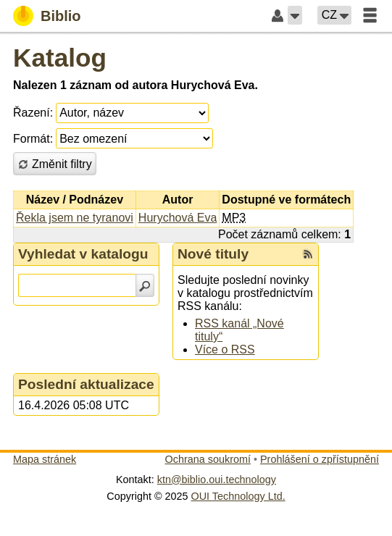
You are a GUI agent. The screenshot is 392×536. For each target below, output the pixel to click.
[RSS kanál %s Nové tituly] (308, 254)
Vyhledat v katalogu (83, 254)
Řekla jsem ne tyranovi (75, 218)
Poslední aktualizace (86, 384)
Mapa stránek (45, 459)
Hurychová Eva (178, 218)
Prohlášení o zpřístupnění (320, 459)
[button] (295, 15)
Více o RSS (225, 349)
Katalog (60, 58)
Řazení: (33, 113)
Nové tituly (213, 254)
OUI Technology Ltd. (238, 496)
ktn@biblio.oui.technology (217, 480)
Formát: (33, 139)
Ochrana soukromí (208, 459)
